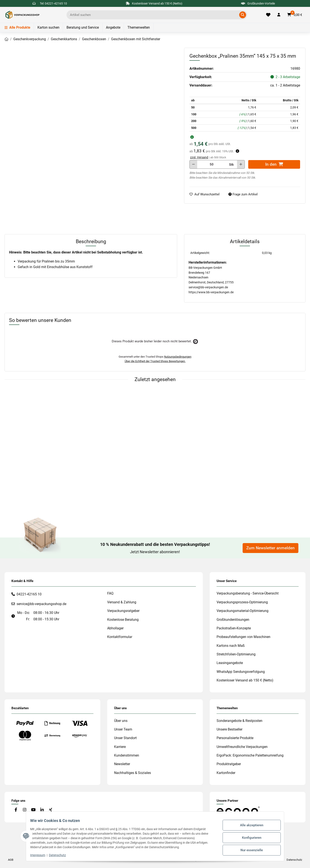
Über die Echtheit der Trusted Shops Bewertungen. (155, 361)
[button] (279, 15)
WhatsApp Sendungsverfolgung (241, 672)
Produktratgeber (229, 764)
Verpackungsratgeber (123, 611)
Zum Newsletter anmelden (270, 548)
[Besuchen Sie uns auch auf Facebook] (16, 810)
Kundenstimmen (127, 755)
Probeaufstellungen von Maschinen (243, 637)
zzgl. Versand (199, 157)
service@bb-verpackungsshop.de (41, 604)
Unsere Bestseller (229, 729)
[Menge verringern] (193, 164)
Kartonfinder (226, 773)
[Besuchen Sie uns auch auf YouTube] (33, 810)
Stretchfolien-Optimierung (236, 654)
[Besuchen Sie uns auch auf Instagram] (24, 810)
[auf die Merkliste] (206, 194)
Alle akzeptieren (249, 826)
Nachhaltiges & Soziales (133, 773)
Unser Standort (125, 738)
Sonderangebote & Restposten (239, 721)
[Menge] (212, 164)
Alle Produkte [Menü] (17, 27)
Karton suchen (48, 27)
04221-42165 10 (29, 594)
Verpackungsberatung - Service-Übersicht (248, 593)
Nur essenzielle (249, 849)
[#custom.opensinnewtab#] (238, 810)
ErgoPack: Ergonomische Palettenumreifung (250, 755)
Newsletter (122, 764)
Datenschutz (60, 855)
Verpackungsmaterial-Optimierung (243, 611)
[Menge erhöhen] (241, 164)
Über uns (121, 721)
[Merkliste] (268, 15)
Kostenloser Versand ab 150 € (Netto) (245, 680)
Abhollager (115, 628)
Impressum (40, 855)
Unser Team (123, 729)
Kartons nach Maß (231, 646)
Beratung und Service (83, 27)
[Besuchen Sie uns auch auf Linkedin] (42, 810)
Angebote (113, 27)
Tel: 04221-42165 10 (53, 3)
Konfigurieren (249, 837)
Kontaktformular (120, 637)
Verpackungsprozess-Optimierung (242, 602)
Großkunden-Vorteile (258, 3)
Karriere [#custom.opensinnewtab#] (120, 747)
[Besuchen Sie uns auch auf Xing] (51, 810)
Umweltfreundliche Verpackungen (242, 747)
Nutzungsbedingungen (178, 357)
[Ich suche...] (154, 15)
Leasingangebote (230, 663)
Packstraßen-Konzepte (234, 628)
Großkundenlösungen (233, 620)
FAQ (110, 593)
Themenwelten (139, 27)
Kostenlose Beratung (123, 620)
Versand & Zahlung (122, 602)
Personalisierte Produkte (235, 738)
